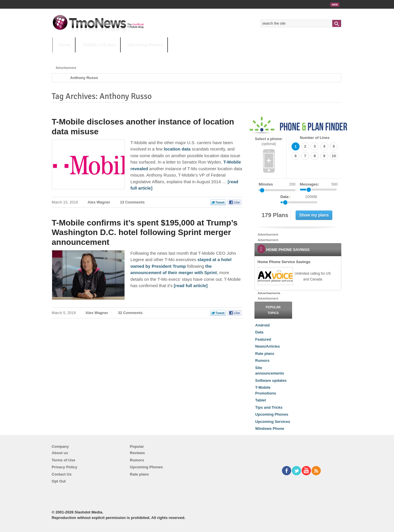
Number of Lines (315, 138)
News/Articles (268, 346)
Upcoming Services (273, 422)
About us (60, 453)
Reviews (138, 453)
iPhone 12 (119, 56)
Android (263, 325)
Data (259, 332)
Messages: (319, 184)
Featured (263, 339)
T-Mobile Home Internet (248, 56)
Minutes (266, 184)
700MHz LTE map (99, 45)
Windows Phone (270, 429)
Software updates (271, 380)
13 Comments (132, 202)
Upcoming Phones (145, 45)
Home (65, 45)
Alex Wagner (99, 202)
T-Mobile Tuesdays (195, 56)
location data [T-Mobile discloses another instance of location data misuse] (177, 149)
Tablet (261, 400)
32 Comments (130, 313)
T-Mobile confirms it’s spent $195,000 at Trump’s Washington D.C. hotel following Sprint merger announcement (145, 232)
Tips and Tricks (269, 407)
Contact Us (62, 474)
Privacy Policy (65, 467)
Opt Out (59, 481)
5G (93, 56)
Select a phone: (269, 141)
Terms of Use (64, 460)
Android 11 (153, 56)
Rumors (262, 361)
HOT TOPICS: (67, 56)
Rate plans (265, 354)
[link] (275, 276)
